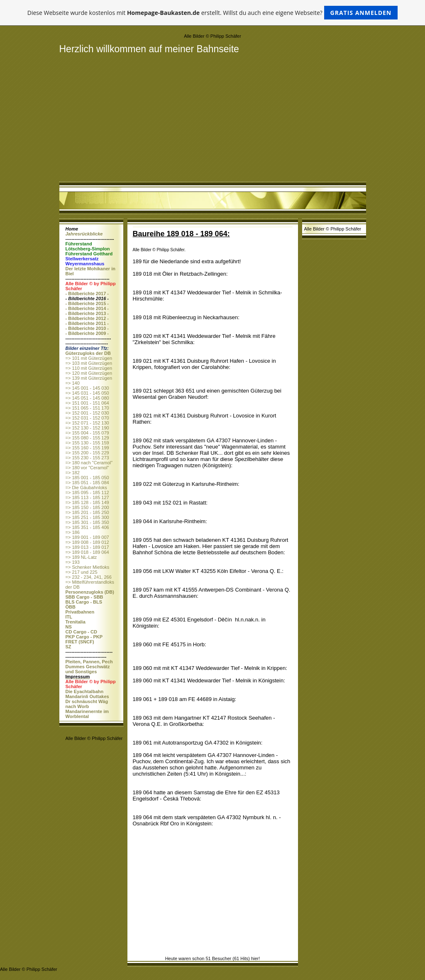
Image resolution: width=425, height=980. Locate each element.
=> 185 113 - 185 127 (87, 497)
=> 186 (73, 532)
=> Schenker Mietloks (88, 567)
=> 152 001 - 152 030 (87, 413)
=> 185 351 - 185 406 (87, 527)
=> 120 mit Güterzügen (89, 373)
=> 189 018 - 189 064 (87, 552)
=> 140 (73, 383)
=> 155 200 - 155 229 (87, 453)
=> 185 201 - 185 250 (87, 512)
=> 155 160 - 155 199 (87, 448)
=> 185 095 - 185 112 (87, 492)
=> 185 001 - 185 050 (87, 478)
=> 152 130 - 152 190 (87, 428)
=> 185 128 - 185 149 (87, 502)
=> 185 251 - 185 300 (87, 517)
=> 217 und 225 (82, 572)
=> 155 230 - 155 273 (87, 458)
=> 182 (73, 473)
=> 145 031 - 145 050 (87, 393)
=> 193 (73, 562)
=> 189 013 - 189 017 (87, 547)
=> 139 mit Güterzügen (89, 378)
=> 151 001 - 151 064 (87, 403)
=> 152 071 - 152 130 (87, 423)
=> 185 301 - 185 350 (87, 522)
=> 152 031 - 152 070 (87, 418)
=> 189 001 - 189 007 (87, 537)
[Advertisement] (213, 117)
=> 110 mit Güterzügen (89, 368)
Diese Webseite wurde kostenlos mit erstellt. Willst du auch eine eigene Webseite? (213, 13)
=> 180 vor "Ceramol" (87, 468)
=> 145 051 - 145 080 (87, 398)
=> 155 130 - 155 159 (87, 443)
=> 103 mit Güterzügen (89, 363)
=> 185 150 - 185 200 (87, 507)
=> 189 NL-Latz (81, 557)
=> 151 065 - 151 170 (87, 408)
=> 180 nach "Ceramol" (89, 463)
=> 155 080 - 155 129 (87, 438)
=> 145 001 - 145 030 (87, 388)
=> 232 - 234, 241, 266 (89, 577)
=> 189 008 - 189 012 (87, 542)
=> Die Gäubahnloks (86, 488)
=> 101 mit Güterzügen (89, 358)
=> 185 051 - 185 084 (87, 483)
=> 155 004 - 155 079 (87, 433)
